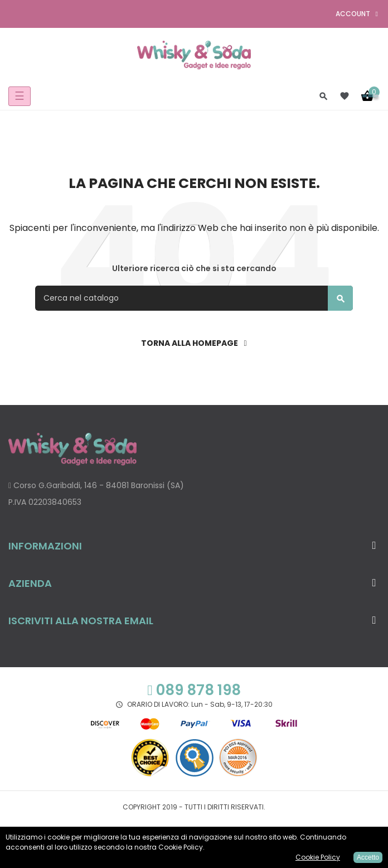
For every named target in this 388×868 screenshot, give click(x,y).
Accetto (368, 857)
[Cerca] (194, 298)
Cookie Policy (318, 857)
